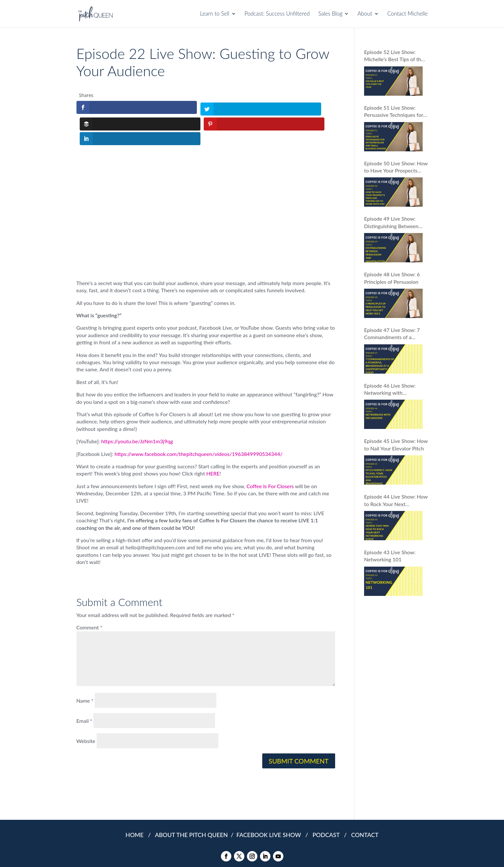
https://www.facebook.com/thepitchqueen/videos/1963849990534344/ (198, 422)
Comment (89, 596)
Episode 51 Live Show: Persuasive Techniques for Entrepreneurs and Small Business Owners (394, 112)
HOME (135, 804)
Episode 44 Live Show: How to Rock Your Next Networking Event (396, 501)
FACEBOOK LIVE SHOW (270, 804)
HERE (213, 442)
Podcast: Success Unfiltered (277, 14)
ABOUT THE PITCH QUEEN (192, 804)
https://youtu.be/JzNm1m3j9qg (137, 410)
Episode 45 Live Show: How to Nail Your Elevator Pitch (396, 444)
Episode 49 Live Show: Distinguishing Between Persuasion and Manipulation (391, 223)
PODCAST (327, 804)
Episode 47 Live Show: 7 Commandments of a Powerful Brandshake (392, 334)
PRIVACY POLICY (241, 854)
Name (85, 669)
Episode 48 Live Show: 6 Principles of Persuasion (392, 278)
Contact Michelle (407, 14)
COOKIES (269, 854)
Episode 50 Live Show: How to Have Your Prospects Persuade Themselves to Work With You (396, 167)
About (365, 14)
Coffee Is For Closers (270, 454)
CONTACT (365, 804)
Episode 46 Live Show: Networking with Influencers (390, 390)
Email (84, 689)
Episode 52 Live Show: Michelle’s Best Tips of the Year (394, 56)
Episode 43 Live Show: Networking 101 (390, 556)
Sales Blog (330, 14)
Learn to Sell (215, 14)
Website (86, 710)
